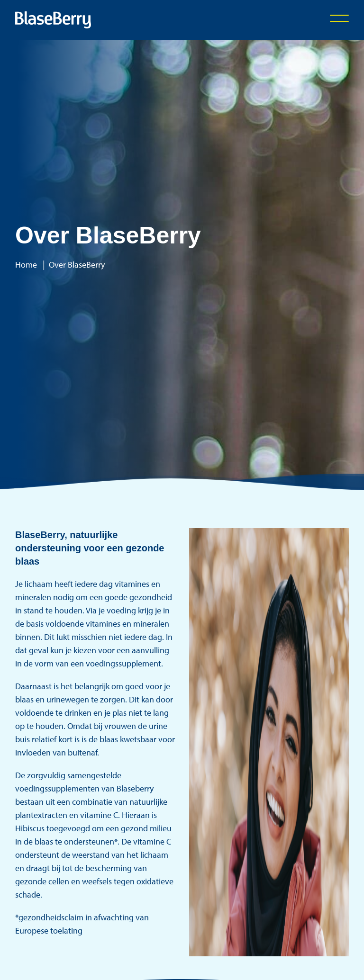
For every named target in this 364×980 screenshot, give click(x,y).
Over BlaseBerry (77, 265)
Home (26, 265)
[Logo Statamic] (53, 20)
